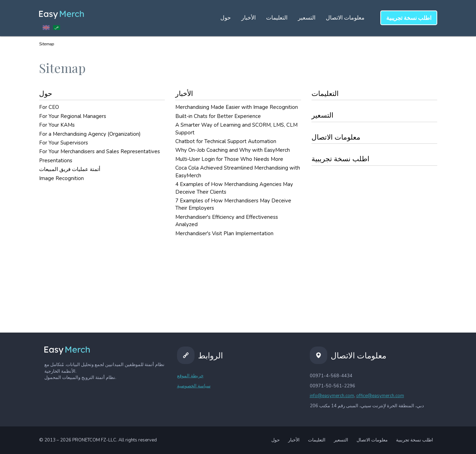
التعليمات (277, 18)
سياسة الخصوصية (194, 386)
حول (226, 18)
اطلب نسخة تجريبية (340, 159)
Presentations (56, 161)
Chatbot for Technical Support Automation (226, 141)
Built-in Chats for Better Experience (218, 116)
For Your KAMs (57, 125)
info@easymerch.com (332, 396)
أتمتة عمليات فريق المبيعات (70, 169)
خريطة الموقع (190, 376)
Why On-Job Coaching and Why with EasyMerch (233, 150)
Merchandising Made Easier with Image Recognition (237, 107)
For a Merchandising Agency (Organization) (90, 134)
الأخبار (248, 18)
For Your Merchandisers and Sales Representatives (100, 151)
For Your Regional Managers (73, 116)
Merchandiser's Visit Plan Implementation (224, 233)
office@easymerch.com (380, 396)
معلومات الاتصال (345, 18)
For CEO (49, 107)
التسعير (307, 18)
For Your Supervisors (64, 143)
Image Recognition (61, 178)
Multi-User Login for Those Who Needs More (229, 159)
